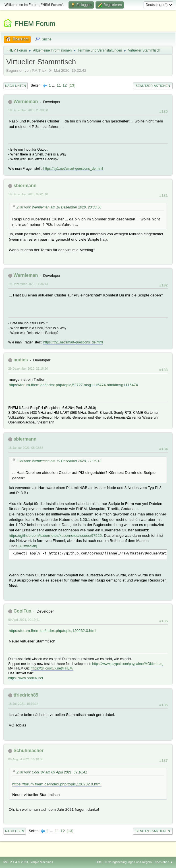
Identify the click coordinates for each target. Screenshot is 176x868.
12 (65, 85)
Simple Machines (41, 862)
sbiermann (25, 186)
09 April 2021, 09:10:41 (24, 620)
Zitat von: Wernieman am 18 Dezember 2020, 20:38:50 (59, 207)
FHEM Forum (35, 23)
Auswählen (28, 546)
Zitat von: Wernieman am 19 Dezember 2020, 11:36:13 (59, 461)
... (54, 85)
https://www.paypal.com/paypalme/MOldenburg (128, 664)
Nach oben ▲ (164, 862)
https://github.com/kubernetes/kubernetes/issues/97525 (55, 536)
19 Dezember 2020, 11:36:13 (28, 284)
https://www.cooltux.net (26, 678)
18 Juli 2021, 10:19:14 (23, 704)
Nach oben (15, 831)
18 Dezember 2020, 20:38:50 (28, 110)
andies (21, 360)
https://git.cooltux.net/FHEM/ (52, 668)
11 (59, 85)
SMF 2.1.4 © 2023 (15, 862)
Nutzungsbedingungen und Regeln (128, 862)
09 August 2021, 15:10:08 (26, 759)
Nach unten (15, 86)
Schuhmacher (28, 751)
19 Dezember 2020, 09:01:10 (28, 194)
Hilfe (99, 862)
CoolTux (22, 611)
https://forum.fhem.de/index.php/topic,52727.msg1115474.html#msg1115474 (73, 385)
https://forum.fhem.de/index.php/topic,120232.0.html (52, 631)
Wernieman (26, 102)
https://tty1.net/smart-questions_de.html (73, 169)
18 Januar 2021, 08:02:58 (26, 448)
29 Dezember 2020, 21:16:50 (28, 369)
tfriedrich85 (26, 695)
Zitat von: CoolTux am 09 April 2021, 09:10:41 (52, 772)
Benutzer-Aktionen (153, 86)
